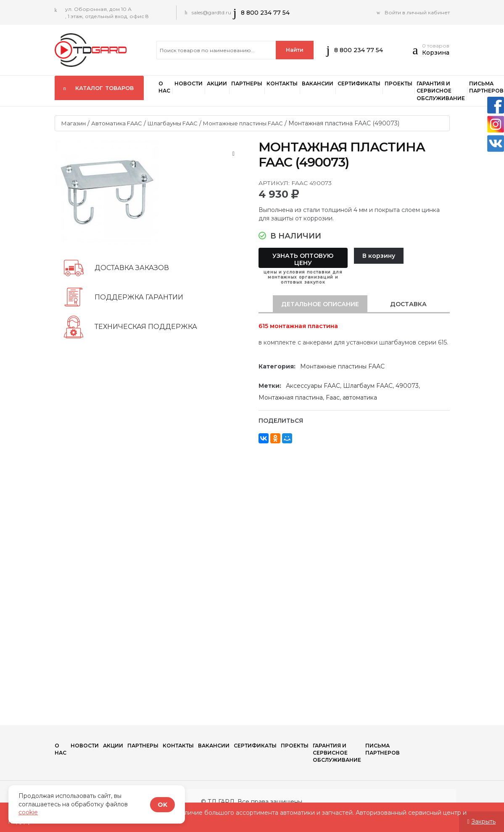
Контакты (282, 83)
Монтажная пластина (291, 397)
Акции (217, 83)
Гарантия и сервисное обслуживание (441, 91)
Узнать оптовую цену (303, 259)
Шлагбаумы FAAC (173, 123)
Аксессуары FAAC (313, 386)
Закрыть (483, 821)
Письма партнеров (383, 749)
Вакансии (318, 83)
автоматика (360, 397)
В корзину (379, 256)
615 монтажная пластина (298, 326)
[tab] (320, 304)
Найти (295, 50)
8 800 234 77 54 (265, 13)
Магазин (74, 123)
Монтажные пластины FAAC (243, 123)
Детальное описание (320, 304)
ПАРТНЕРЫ (247, 83)
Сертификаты (359, 83)
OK (162, 805)
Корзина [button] (436, 53)
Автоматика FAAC (117, 123)
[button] (417, 52)
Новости (189, 83)
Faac (333, 397)
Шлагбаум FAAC (368, 386)
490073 (407, 386)
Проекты (398, 83)
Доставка (408, 304)
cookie (28, 812)
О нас (164, 87)
